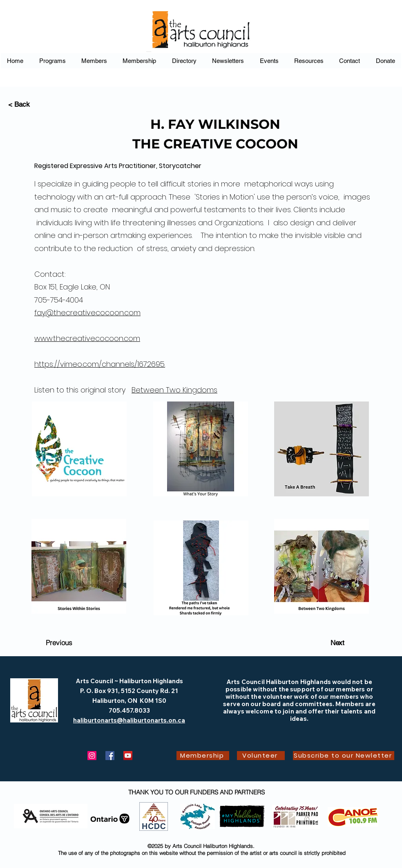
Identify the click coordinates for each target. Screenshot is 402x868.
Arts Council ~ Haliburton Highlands (129, 681)
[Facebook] (110, 756)
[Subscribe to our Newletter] (344, 756)
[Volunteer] (261, 756)
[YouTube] (128, 756)
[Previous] (59, 643)
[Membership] (203, 756)
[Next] (337, 643)
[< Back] (35, 104)
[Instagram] (92, 756)
